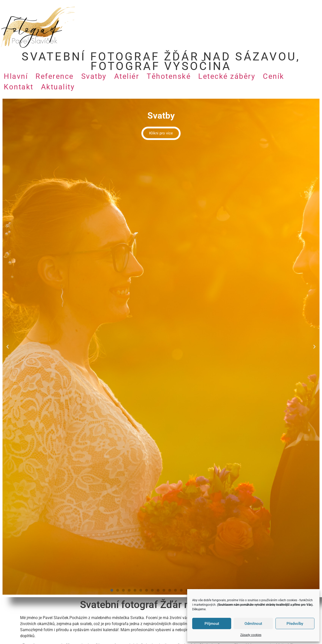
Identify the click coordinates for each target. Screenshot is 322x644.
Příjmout (212, 624)
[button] (8, 347)
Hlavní (16, 76)
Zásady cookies (251, 635)
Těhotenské (169, 76)
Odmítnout (253, 624)
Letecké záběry (227, 76)
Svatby (94, 76)
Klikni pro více (161, 133)
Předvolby (295, 624)
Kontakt (19, 87)
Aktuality (58, 87)
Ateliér (127, 76)
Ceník (274, 76)
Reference (55, 76)
